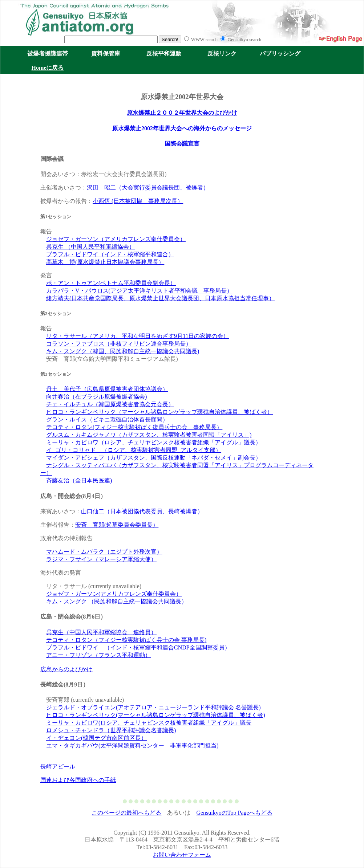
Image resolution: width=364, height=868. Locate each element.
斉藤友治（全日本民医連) (79, 480)
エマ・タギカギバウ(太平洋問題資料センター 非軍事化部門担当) (132, 745)
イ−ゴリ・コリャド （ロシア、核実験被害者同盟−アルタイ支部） (134, 450)
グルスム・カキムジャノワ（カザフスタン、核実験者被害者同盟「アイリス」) (149, 435)
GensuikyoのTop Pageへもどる (234, 813)
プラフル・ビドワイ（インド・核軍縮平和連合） (110, 254)
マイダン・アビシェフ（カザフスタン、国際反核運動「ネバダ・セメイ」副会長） (154, 458)
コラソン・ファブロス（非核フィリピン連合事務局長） (119, 344)
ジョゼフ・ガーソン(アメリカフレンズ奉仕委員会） (114, 594)
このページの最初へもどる (126, 813)
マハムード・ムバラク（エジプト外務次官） (104, 552)
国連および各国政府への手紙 (78, 780)
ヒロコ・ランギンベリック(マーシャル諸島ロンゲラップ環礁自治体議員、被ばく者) (156, 715)
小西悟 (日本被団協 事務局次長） (138, 201)
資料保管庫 (106, 54)
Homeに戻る (48, 68)
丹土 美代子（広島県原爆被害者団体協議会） (107, 389)
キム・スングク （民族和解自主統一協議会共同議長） (117, 601)
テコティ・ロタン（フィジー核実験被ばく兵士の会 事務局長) (126, 640)
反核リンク (222, 54)
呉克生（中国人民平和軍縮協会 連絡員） (101, 632)
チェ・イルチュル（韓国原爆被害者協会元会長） (110, 404)
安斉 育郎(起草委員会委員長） (117, 525)
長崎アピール (58, 767)
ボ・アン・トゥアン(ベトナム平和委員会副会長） (111, 283)
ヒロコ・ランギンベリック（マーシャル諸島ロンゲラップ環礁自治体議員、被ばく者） (159, 412)
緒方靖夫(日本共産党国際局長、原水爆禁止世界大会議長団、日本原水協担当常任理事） (160, 298)
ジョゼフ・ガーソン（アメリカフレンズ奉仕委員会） (116, 239)
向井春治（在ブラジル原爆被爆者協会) (96, 397)
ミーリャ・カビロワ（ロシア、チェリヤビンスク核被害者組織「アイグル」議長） (154, 442)
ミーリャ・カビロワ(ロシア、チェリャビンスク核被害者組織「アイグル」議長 (149, 723)
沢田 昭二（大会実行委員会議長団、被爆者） (148, 188)
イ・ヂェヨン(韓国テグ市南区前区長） (96, 738)
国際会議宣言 (182, 144)
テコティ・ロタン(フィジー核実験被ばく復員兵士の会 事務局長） (134, 427)
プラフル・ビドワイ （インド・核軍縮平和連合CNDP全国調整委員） (138, 647)
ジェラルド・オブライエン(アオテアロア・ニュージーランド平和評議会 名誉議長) (153, 707)
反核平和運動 (164, 54)
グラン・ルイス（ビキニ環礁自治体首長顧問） (107, 419)
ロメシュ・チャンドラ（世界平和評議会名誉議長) (111, 730)
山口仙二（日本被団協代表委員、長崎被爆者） (142, 511)
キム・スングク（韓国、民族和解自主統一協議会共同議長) (123, 351)
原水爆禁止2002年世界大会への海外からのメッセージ (182, 128)
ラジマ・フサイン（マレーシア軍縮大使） (101, 559)
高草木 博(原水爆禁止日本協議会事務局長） (105, 262)
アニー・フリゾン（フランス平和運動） (98, 655)
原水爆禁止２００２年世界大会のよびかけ (182, 113)
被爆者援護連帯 (48, 54)
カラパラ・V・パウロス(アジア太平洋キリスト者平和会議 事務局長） (139, 291)
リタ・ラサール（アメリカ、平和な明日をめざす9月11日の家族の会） (137, 336)
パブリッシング (280, 54)
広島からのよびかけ (66, 669)
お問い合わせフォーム (182, 855)
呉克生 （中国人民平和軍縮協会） (90, 247)
